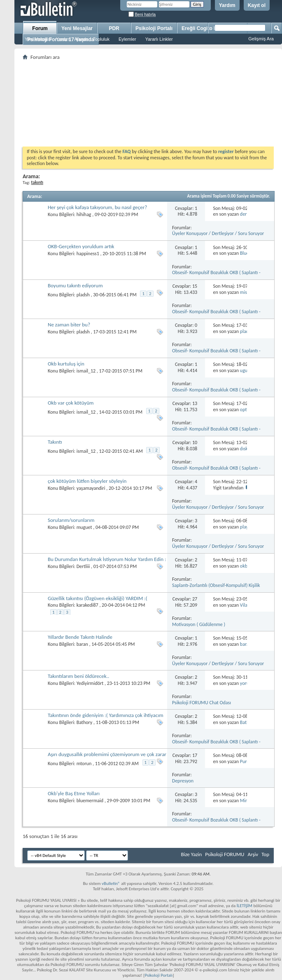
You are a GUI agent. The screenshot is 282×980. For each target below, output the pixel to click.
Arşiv (253, 854)
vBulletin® (111, 883)
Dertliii (83, 566)
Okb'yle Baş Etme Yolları (74, 793)
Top (265, 854)
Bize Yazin (191, 854)
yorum (247, 683)
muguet (84, 527)
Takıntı (55, 442)
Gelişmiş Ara (261, 39)
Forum (40, 28)
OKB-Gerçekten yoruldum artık (81, 246)
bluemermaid (90, 801)
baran (82, 644)
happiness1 (88, 254)
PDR (114, 28)
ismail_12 (86, 371)
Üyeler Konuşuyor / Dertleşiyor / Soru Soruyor (218, 233)
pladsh (83, 295)
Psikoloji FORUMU (225, 854)
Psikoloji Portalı (154, 28)
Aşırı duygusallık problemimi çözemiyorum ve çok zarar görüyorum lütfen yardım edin (107, 758)
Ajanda (81, 39)
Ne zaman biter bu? (69, 325)
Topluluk (101, 39)
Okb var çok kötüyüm (71, 403)
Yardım (227, 5)
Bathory (85, 722)
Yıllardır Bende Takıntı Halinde (80, 637)
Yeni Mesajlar (38, 39)
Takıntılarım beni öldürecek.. (78, 676)
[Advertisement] (148, 103)
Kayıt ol (257, 5)
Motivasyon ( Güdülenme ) (199, 624)
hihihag (84, 214)
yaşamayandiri (91, 488)
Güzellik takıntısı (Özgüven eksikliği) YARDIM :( (98, 598)
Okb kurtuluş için (66, 364)
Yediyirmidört (90, 683)
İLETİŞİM (245, 906)
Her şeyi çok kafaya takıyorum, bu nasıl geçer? (97, 207)
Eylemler (127, 39)
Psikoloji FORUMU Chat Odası (202, 703)
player (246, 527)
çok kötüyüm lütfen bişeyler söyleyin (87, 481)
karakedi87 (87, 605)
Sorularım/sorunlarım (71, 520)
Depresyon (183, 781)
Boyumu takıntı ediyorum (75, 285)
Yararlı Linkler (159, 39)
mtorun (84, 764)
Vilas (245, 605)
